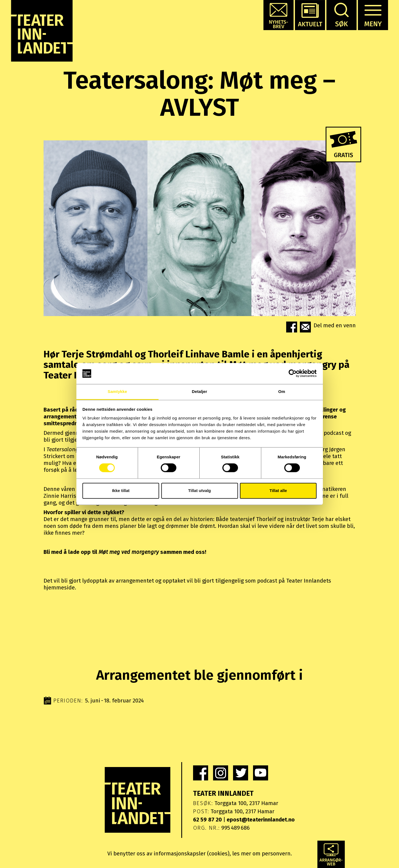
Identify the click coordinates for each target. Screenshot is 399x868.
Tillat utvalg (199, 491)
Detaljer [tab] (200, 391)
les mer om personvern (261, 853)
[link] (201, 773)
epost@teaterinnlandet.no (261, 820)
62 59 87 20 (207, 820)
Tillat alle (278, 491)
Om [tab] (282, 391)
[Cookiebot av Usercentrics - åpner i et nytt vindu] (293, 374)
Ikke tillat (121, 491)
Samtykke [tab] (117, 391)
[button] (279, 15)
